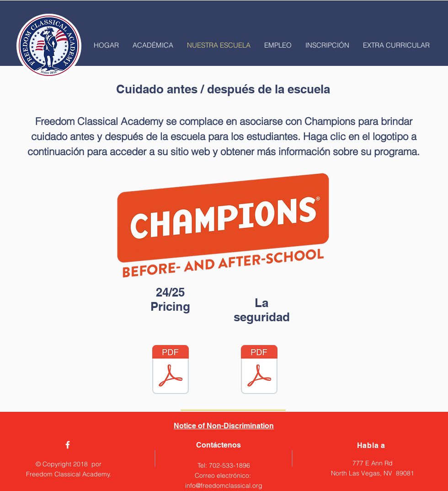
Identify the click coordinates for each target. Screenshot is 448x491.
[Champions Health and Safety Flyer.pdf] (259, 371)
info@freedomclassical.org (224, 486)
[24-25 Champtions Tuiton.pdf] (171, 371)
